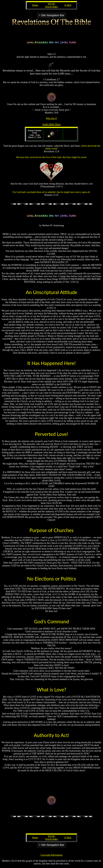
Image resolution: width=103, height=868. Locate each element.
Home (35, 5)
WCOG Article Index (51, 5)
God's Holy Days (52, 124)
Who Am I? (51, 118)
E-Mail (68, 5)
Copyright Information (51, 855)
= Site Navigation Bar (51, 15)
